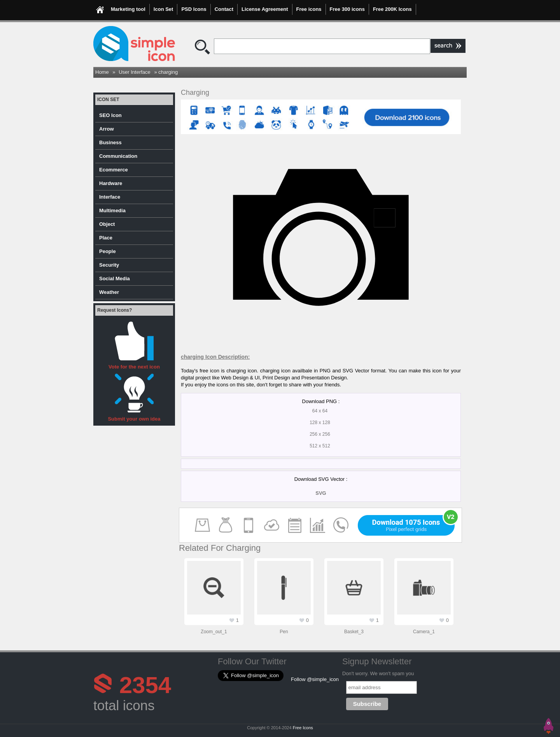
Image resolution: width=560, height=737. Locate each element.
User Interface (135, 72)
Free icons (309, 9)
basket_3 (354, 632)
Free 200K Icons (392, 9)
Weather (109, 292)
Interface (110, 197)
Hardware (111, 183)
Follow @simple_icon (315, 679)
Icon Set (164, 9)
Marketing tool (128, 9)
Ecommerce (114, 170)
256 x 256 (320, 434)
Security (109, 265)
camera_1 (424, 632)
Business (110, 142)
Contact (224, 9)
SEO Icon (110, 115)
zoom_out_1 (214, 632)
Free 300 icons (347, 9)
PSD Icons (194, 9)
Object (107, 224)
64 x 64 (320, 411)
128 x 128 (320, 423)
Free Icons (303, 728)
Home (102, 72)
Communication (118, 156)
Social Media (115, 279)
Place (106, 238)
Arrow (107, 129)
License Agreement (265, 9)
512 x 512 (320, 446)
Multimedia (112, 210)
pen (284, 632)
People (108, 251)
